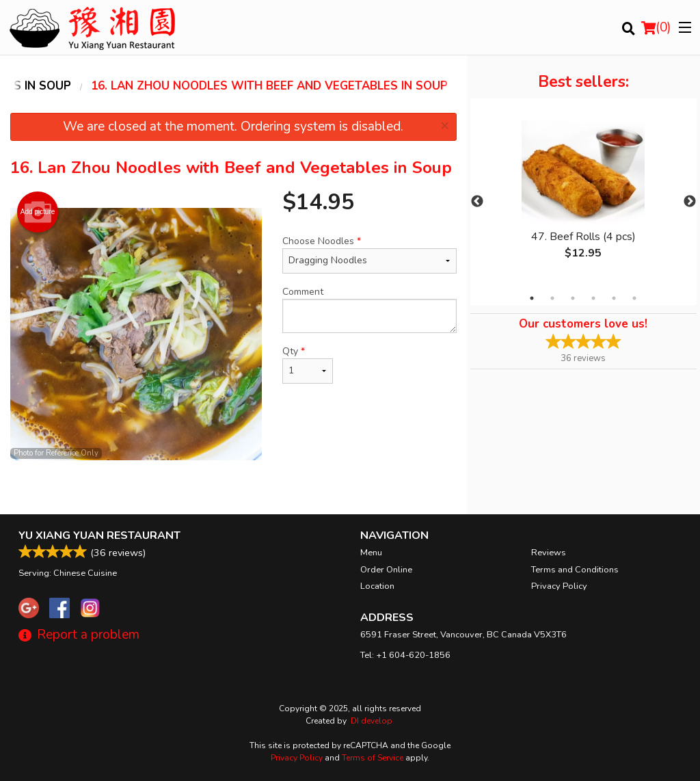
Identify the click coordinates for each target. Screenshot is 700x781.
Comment (369, 309)
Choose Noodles (369, 254)
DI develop (372, 721)
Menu (371, 553)
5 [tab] (614, 298)
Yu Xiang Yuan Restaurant (99, 535)
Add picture (38, 212)
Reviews (549, 553)
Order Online (386, 570)
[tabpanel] (583, 194)
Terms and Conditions (575, 570)
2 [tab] (552, 298)
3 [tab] (573, 298)
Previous (477, 202)
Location (377, 586)
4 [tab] (593, 298)
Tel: (405, 655)
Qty (308, 364)
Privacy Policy (559, 586)
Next (690, 202)
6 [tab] (634, 298)
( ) (656, 27)
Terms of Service (373, 758)
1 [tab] (532, 298)
